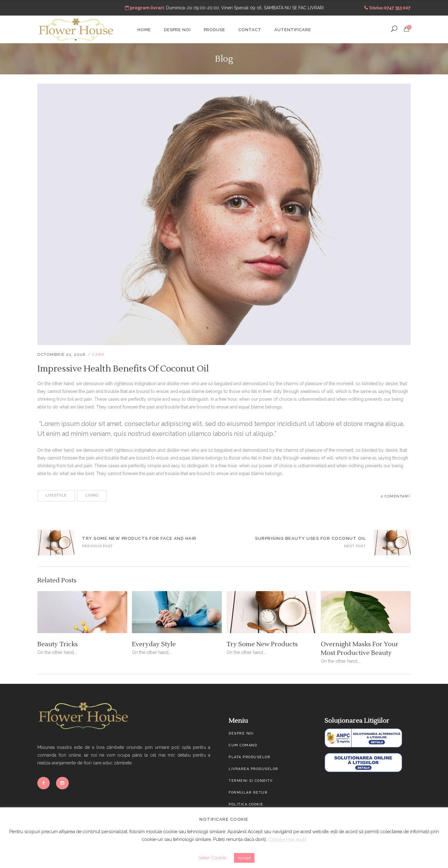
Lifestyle (56, 495)
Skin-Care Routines (56, 543)
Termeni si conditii (251, 781)
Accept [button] (244, 858)
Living (92, 495)
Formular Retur (248, 793)
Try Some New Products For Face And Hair (139, 538)
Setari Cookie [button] (212, 858)
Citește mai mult (287, 839)
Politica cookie (246, 804)
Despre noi (241, 733)
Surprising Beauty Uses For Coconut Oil (310, 538)
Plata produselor (250, 757)
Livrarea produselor (254, 769)
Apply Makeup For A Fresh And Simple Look (392, 543)
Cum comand (243, 745)
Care (98, 355)
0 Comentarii (395, 496)
